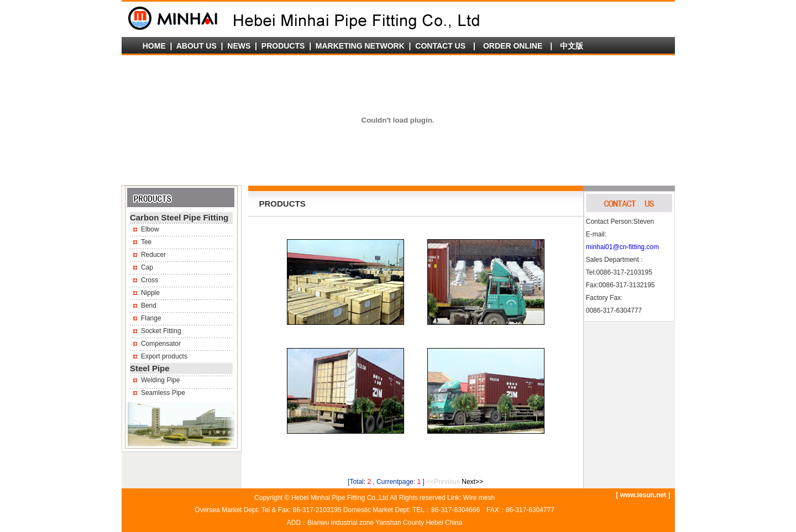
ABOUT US (197, 46)
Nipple (150, 293)
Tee (146, 242)
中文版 (572, 46)
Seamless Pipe (163, 393)
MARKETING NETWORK (360, 46)
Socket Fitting (161, 331)
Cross (150, 280)
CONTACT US (440, 46)
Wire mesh (479, 498)
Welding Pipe (161, 380)
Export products (164, 356)
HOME (154, 46)
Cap (147, 267)
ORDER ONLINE (513, 46)
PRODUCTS (283, 46)
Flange (151, 318)
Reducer (153, 255)
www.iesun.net (643, 495)
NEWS (239, 46)
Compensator (161, 344)
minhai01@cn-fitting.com (622, 247)
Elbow (150, 229)
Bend (149, 305)
